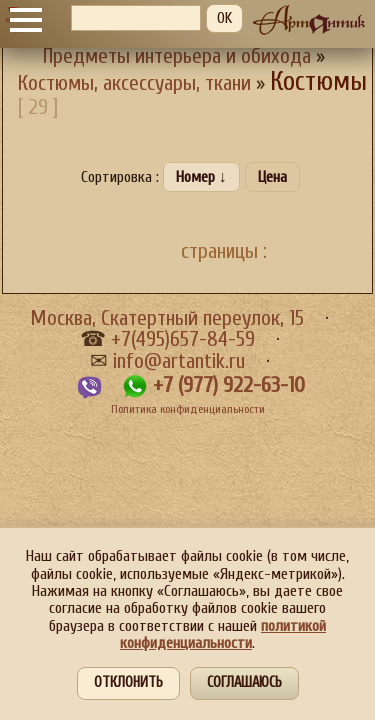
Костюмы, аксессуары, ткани (134, 83)
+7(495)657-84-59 (183, 339)
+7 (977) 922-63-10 (229, 385)
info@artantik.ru (179, 361)
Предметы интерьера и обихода (177, 56)
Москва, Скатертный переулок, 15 (167, 318)
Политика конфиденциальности (188, 409)
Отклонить (128, 682)
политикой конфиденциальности (223, 634)
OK (224, 18)
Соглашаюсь (244, 682)
